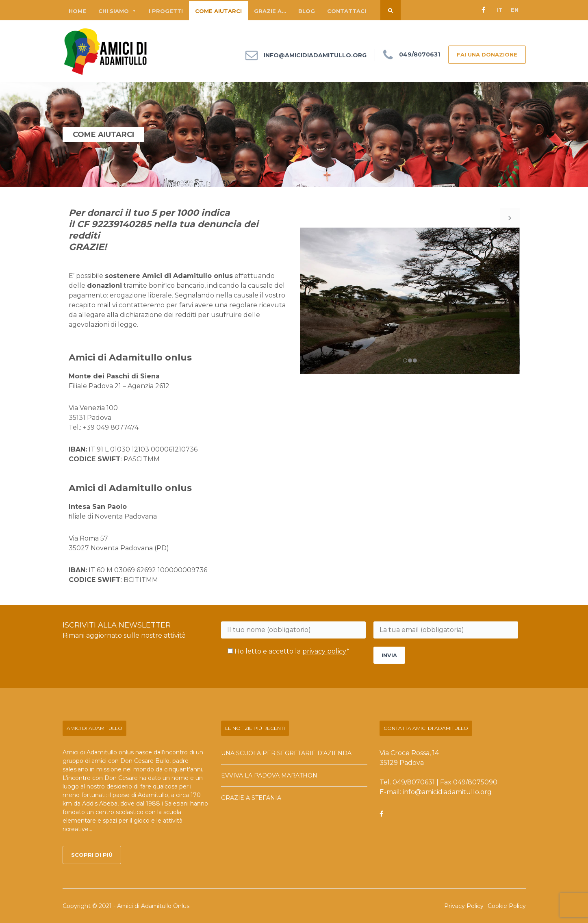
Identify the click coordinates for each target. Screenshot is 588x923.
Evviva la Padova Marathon (269, 775)
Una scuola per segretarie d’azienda (286, 753)
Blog (307, 11)
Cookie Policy (507, 906)
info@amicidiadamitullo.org (315, 55)
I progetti (166, 11)
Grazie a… (270, 11)
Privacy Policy (464, 906)
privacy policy (324, 651)
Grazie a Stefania (251, 798)
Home (77, 11)
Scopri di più (92, 855)
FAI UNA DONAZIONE (487, 54)
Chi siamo (117, 11)
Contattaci (347, 11)
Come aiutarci (218, 11)
